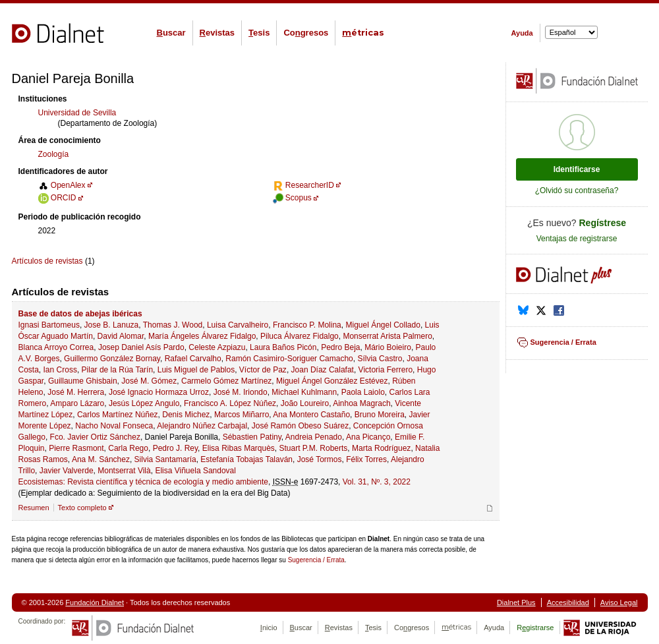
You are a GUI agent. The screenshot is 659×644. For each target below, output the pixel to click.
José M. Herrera (76, 392)
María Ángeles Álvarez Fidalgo (202, 336)
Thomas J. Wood (173, 325)
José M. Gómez (149, 381)
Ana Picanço (368, 437)
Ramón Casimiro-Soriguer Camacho (289, 359)
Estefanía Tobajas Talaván (246, 459)
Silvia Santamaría (165, 459)
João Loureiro (305, 403)
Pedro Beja (340, 347)
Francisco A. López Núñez (230, 403)
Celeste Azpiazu (217, 347)
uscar (171, 33)
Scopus (292, 198)
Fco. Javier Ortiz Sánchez (95, 437)
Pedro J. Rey (175, 448)
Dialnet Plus (516, 602)
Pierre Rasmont (76, 448)
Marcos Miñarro (242, 415)
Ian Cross (60, 370)
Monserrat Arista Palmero (387, 336)
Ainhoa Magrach (361, 403)
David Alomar (121, 336)
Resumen (34, 508)
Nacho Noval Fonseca (114, 426)
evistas (217, 33)
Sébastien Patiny (252, 437)
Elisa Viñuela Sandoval (195, 471)
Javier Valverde (67, 471)
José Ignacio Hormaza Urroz (159, 392)
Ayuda (522, 33)
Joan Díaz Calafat (323, 370)
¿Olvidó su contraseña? (577, 190)
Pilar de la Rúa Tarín (118, 370)
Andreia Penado (314, 437)
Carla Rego (128, 448)
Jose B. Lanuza (112, 325)
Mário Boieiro (388, 347)
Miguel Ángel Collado (383, 325)
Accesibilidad (568, 602)
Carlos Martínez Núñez (118, 415)
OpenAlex (62, 185)
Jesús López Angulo (144, 403)
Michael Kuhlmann (304, 392)
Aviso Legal (619, 602)
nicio (269, 628)
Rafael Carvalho (193, 359)
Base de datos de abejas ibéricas (80, 314)
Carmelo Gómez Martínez (226, 381)
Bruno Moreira (380, 415)
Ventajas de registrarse (577, 239)
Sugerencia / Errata (316, 560)
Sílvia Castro (380, 359)
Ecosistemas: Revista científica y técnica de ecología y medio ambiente (144, 482)
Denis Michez (186, 415)
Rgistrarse (535, 628)
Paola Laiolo (363, 392)
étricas (363, 33)
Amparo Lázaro (77, 403)
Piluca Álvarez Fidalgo (300, 336)
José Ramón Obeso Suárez (300, 426)
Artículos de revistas (47, 261)
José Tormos (320, 459)
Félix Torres (366, 459)
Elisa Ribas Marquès (239, 448)
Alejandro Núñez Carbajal (202, 426)
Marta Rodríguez (381, 448)
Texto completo (82, 508)
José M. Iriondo (241, 392)
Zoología (54, 154)
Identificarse (577, 169)
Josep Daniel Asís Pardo (141, 347)
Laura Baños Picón (283, 347)
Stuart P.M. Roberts (314, 448)
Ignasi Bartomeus (49, 325)
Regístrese (603, 223)
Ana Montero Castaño (311, 415)
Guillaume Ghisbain (83, 381)
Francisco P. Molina (307, 325)
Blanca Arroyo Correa (56, 347)
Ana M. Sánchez (101, 459)
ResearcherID (303, 185)
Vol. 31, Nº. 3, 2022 (377, 482)
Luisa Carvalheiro (238, 325)
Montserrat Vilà (124, 471)
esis (259, 33)
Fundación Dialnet (95, 602)
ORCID (57, 198)
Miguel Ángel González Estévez (332, 381)
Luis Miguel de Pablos (196, 370)
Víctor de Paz (263, 370)
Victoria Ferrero (386, 370)
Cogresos (306, 33)
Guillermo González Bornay (112, 359)
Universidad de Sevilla (77, 113)
